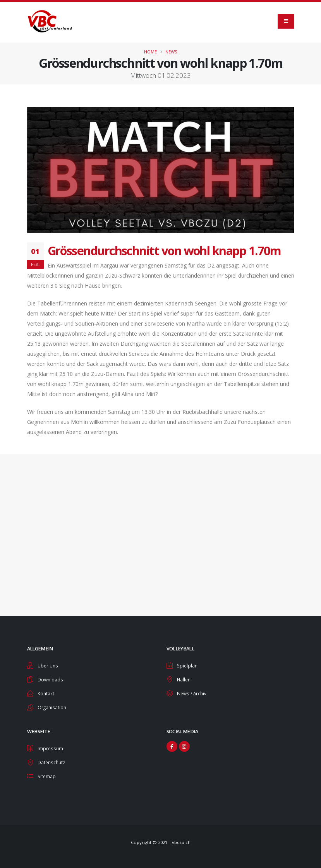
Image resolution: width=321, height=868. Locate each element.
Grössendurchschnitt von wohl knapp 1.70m (164, 250)
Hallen (184, 679)
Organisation (52, 706)
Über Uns (49, 665)
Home (150, 52)
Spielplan (188, 665)
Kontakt (46, 692)
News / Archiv (193, 692)
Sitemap (47, 774)
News (171, 52)
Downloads (51, 679)
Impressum (51, 747)
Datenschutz (52, 760)
